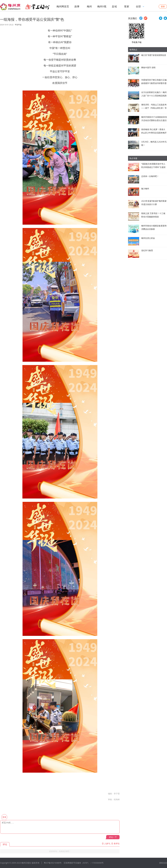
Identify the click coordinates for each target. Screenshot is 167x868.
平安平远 (18, 25)
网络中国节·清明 (148, 67)
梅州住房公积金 (148, 238)
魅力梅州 (145, 189)
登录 (163, 6)
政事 (77, 6)
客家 (127, 6)
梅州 (89, 6)
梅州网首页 (63, 6)
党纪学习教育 (147, 250)
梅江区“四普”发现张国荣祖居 (154, 55)
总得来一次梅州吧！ (150, 176)
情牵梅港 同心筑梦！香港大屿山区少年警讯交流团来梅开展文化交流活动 (154, 133)
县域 (114, 6)
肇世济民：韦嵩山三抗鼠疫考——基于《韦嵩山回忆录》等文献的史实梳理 (154, 108)
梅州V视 (102, 6)
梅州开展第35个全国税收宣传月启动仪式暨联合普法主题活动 (154, 120)
